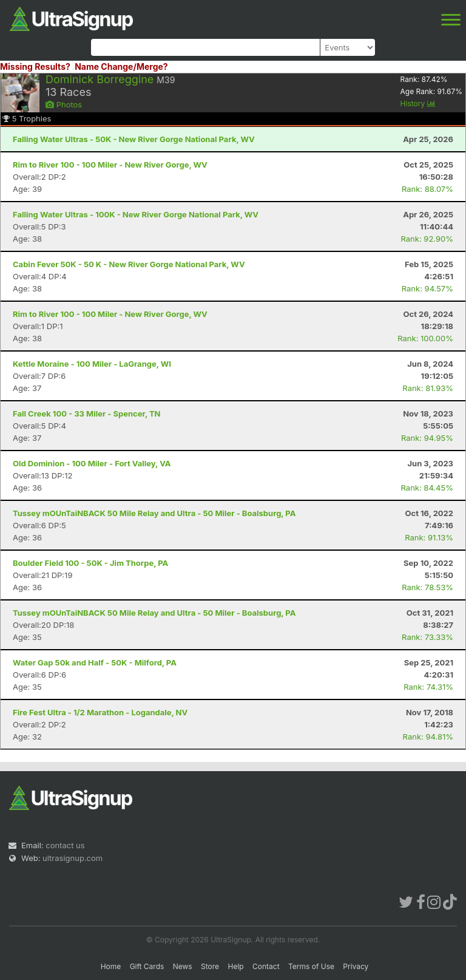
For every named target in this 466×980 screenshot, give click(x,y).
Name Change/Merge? (121, 66)
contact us (65, 845)
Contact (266, 966)
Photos (64, 104)
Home (111, 966)
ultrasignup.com (73, 858)
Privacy (356, 966)
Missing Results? (35, 66)
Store (210, 966)
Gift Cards (147, 966)
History (418, 104)
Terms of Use (311, 966)
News (183, 966)
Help (235, 966)
